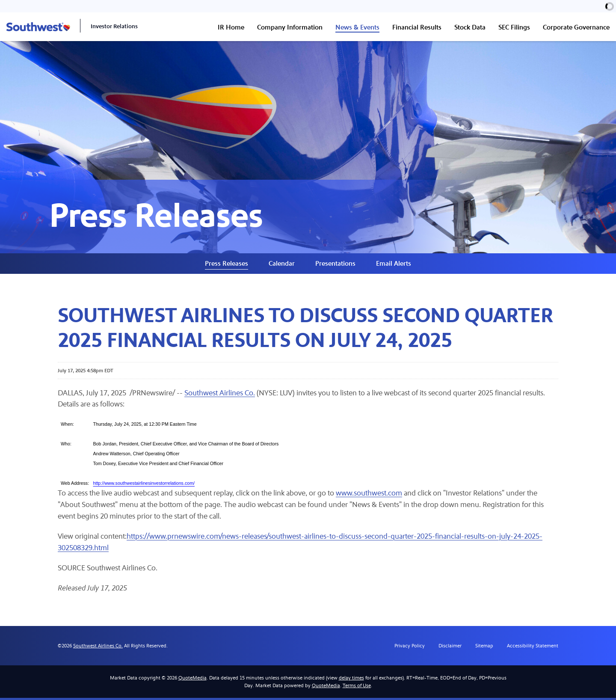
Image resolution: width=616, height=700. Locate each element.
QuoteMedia (192, 680)
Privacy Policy (410, 648)
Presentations (335, 265)
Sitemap (484, 648)
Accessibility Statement (533, 648)
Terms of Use (357, 688)
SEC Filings (514, 27)
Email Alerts (394, 265)
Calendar (282, 265)
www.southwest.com (372, 495)
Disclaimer (450, 648)
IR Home (231, 27)
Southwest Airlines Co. (220, 395)
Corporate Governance (576, 27)
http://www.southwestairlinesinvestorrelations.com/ (144, 485)
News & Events (357, 27)
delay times (351, 680)
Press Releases (227, 265)
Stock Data (470, 27)
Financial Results (417, 27)
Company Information (290, 27)
